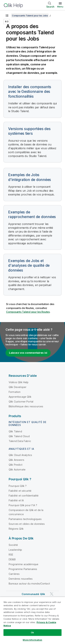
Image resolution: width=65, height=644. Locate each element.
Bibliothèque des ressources (26, 406)
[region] (32, 620)
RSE (11, 555)
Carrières (14, 574)
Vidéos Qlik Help (19, 382)
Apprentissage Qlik (20, 397)
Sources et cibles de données (27, 524)
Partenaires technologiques (25, 519)
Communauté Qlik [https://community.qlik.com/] (33, 594)
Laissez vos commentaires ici (28, 353)
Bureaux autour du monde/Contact (29, 584)
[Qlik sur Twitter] (52, 594)
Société (13, 545)
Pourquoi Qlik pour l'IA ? (23, 505)
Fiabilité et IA (16, 500)
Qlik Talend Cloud (19, 436)
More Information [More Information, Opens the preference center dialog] (32, 640)
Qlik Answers (16, 460)
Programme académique (23, 564)
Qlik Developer (18, 387)
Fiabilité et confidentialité (24, 496)
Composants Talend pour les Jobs (30, 16)
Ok (32, 632)
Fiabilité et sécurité (20, 491)
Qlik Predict (16, 465)
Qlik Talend (15, 431)
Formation (15, 392)
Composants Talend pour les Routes (28, 312)
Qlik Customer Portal (21, 402)
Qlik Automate (17, 470)
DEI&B (12, 559)
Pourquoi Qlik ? (18, 486)
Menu (60, 7)
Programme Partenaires (23, 569)
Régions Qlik (16, 529)
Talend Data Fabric (20, 441)
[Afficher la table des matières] (7, 16)
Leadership (15, 550)
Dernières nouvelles (21, 579)
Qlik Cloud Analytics (20, 455)
